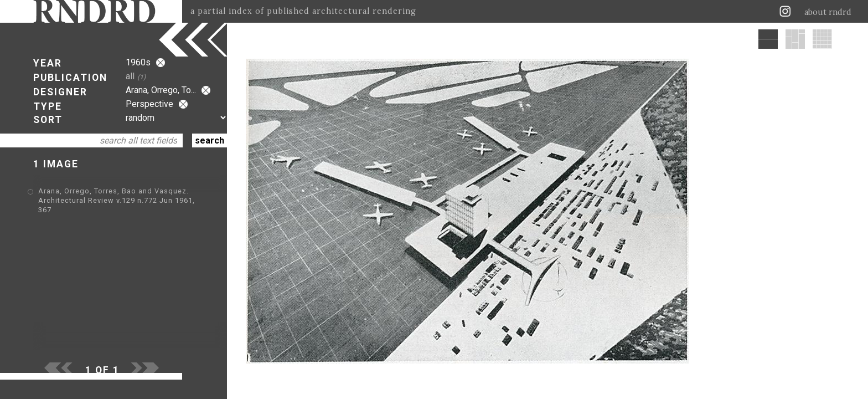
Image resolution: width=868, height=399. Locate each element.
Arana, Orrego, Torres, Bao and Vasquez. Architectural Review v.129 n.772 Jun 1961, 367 (117, 200)
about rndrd (828, 12)
